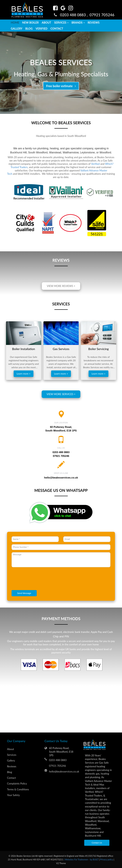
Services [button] (61, 23)
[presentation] (34, 579)
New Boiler (30, 23)
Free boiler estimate (61, 86)
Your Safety (13, 795)
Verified (41, 29)
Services (12, 755)
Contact (57, 29)
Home (15, 23)
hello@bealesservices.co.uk (61, 478)
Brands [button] (78, 23)
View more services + (61, 394)
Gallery (17, 29)
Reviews (94, 23)
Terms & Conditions (18, 789)
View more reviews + (61, 286)
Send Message (24, 593)
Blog (29, 29)
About (46, 23)
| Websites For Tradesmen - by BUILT (81, 860)
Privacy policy (107, 860)
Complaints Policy (17, 783)
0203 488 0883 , (75, 15)
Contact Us (97, 843)
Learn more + (24, 374)
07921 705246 (102, 15)
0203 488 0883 (58, 760)
